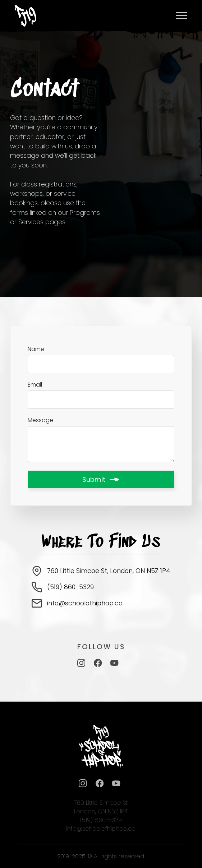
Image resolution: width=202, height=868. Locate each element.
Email (35, 385)
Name (36, 349)
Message (40, 420)
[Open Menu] (182, 15)
